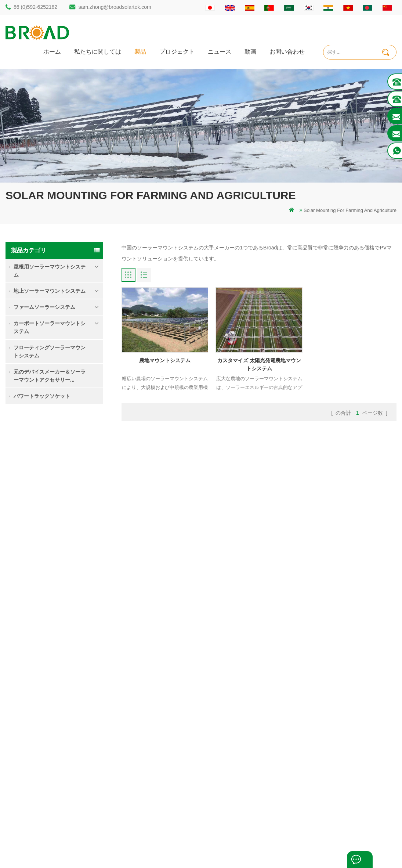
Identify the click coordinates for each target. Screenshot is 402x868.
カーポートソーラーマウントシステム (50, 327)
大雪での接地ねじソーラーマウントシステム (74, 542)
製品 (140, 51)
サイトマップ (246, 757)
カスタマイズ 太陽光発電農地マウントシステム (259, 364)
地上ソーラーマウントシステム (50, 291)
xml (235, 769)
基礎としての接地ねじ (156, 806)
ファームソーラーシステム (44, 307)
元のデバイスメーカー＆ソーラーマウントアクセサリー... (50, 376)
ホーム (52, 51)
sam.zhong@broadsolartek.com (115, 7)
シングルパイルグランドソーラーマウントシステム (74, 460)
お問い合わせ (287, 51)
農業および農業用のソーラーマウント (173, 781)
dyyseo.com (306, 851)
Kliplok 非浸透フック (74, 619)
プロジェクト (177, 51)
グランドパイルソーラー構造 (164, 707)
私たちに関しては (98, 51)
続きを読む (65, 475)
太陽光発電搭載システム (159, 744)
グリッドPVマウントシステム (164, 757)
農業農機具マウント (154, 794)
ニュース (220, 51)
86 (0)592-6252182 (35, 7)
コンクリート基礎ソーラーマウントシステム (74, 583)
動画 (250, 51)
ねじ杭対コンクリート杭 (159, 732)
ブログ (238, 744)
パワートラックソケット (42, 396)
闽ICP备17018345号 (256, 851)
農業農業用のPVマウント (160, 769)
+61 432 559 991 (43, 806)
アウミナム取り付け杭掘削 (161, 719)
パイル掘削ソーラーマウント (164, 694)
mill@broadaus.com (46, 790)
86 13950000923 (43, 761)
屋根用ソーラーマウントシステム (50, 271)
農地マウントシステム (74, 500)
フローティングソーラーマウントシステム (50, 352)
